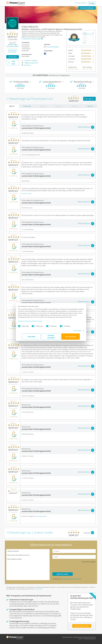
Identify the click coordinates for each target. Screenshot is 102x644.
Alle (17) (12, 106)
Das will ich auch (81, 3)
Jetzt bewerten (13, 57)
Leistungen (71, 56)
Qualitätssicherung (78, 637)
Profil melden (39, 589)
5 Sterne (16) (27, 106)
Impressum (26, 322)
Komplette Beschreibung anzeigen (32, 39)
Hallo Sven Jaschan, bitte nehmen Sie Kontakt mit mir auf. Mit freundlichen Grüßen (28, 565)
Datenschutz (86, 637)
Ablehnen (31, 338)
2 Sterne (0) (74, 106)
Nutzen (70, 53)
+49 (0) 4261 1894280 (31, 60)
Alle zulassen (71, 338)
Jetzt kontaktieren (87, 8)
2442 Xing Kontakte (41, 516)
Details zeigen (73, 332)
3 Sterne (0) (59, 106)
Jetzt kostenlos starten (82, 626)
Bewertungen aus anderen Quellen (13, 45)
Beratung (71, 62)
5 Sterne (85, 33)
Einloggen (92, 3)
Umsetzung (72, 59)
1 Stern (84, 42)
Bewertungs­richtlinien (68, 637)
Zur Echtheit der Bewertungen (13, 51)
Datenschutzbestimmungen (38, 322)
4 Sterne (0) (43, 106)
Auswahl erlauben (51, 338)
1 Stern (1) (90, 106)
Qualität (71, 50)
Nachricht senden (63, 574)
